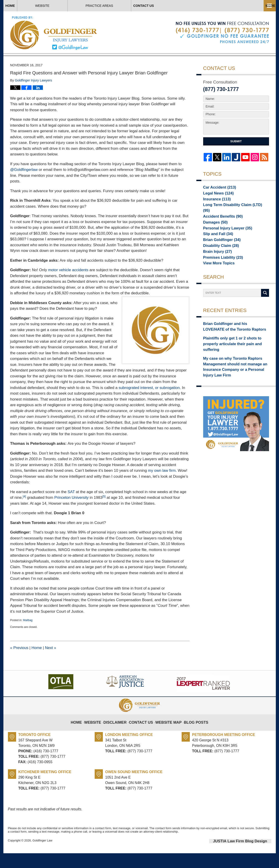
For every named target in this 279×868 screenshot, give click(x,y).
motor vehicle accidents (68, 286)
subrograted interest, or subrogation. (150, 403)
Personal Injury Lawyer (224, 241)
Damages (214, 234)
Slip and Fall (216, 247)
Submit (236, 157)
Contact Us (243, 6)
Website (74, 6)
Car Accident (217, 203)
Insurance (215, 215)
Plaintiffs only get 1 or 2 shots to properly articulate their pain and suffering (235, 355)
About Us (125, 6)
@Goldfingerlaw (24, 185)
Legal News (216, 209)
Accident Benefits (220, 228)
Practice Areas (183, 6)
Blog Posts (192, 735)
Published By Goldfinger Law (222, 33)
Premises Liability (220, 273)
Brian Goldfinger (219, 253)
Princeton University (71, 513)
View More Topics (216, 279)
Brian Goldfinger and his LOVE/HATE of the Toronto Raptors (236, 342)
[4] (24, 512)
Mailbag (28, 636)
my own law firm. (162, 486)
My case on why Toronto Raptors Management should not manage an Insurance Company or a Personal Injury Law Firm (234, 373)
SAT (71, 508)
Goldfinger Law (42, 856)
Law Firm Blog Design (250, 856)
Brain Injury (215, 266)
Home (26, 6)
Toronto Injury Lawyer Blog (54, 33)
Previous (19, 663)
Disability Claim (218, 260)
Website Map (167, 735)
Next (51, 663)
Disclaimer (120, 735)
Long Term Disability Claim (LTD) (231, 222)
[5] (104, 512)
